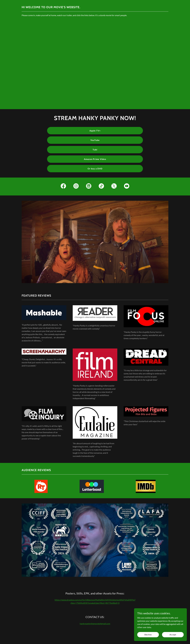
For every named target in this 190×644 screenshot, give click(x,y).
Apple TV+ (95, 131)
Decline (148, 635)
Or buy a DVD (95, 169)
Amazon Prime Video (95, 159)
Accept (173, 635)
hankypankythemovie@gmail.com (95, 624)
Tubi (95, 150)
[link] (63, 187)
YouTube (95, 140)
